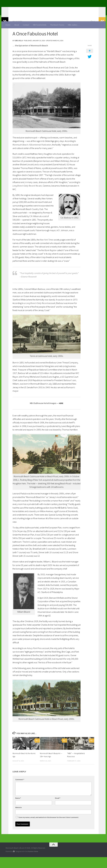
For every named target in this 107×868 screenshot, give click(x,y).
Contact (26, 25)
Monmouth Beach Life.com (35, 9)
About (17, 25)
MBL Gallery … (74, 25)
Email (58, 809)
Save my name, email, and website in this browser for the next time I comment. (49, 828)
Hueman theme (33, 862)
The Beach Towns (57, 25)
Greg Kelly (19, 52)
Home (8, 25)
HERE (61, 414)
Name (18, 809)
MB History (18, 32)
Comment (20, 790)
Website (19, 818)
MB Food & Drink (40, 25)
